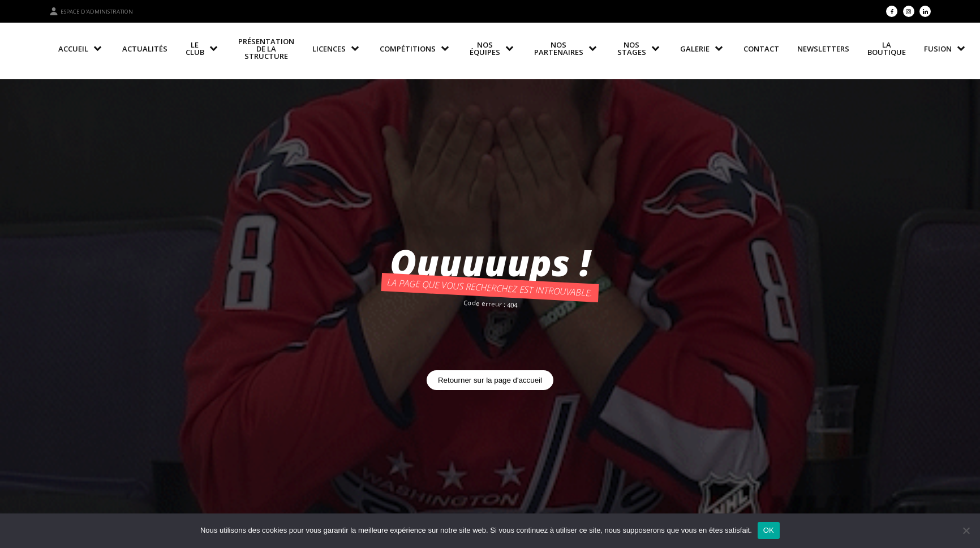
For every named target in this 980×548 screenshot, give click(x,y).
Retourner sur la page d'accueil (490, 380)
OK (769, 530)
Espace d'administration (91, 11)
